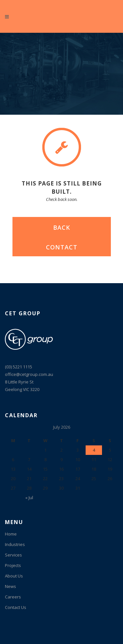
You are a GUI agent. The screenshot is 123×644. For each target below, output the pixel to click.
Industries (15, 544)
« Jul (29, 498)
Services (13, 555)
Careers (13, 597)
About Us (14, 576)
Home (11, 534)
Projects (13, 565)
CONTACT (62, 247)
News (10, 586)
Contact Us (16, 607)
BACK (62, 227)
